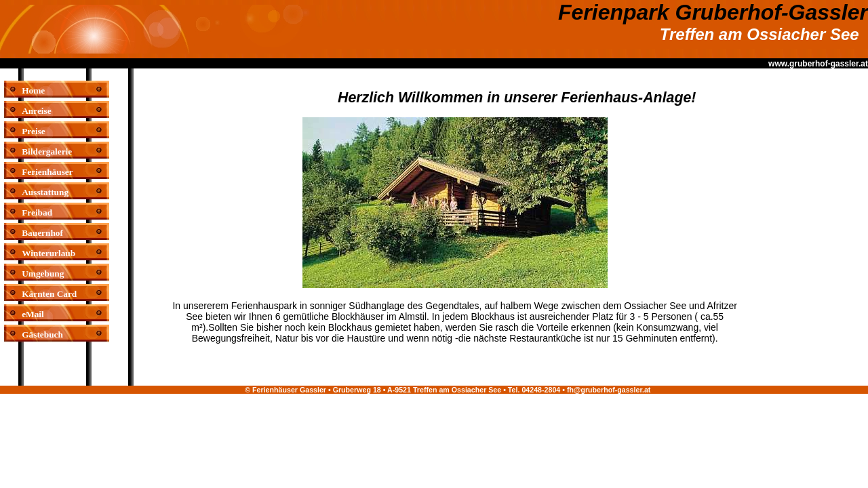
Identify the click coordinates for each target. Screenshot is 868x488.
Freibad (37, 212)
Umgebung (43, 273)
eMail (33, 314)
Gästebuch (42, 334)
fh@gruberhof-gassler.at (609, 390)
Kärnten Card (49, 294)
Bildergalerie (47, 151)
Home (33, 90)
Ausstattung (45, 192)
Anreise (36, 111)
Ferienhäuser (47, 172)
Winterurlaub (48, 253)
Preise (34, 131)
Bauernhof (42, 233)
